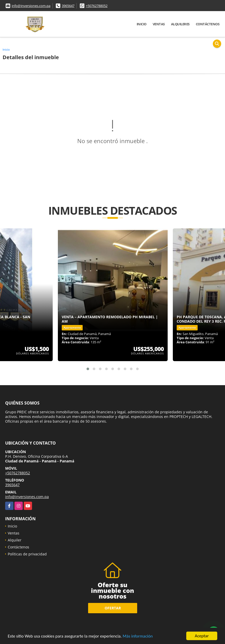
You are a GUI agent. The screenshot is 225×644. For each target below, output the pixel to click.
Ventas (159, 24)
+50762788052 (97, 6)
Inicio (142, 24)
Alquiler (15, 540)
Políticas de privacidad (27, 554)
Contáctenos (208, 24)
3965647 (68, 6)
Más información (138, 636)
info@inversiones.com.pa (31, 6)
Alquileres (180, 24)
